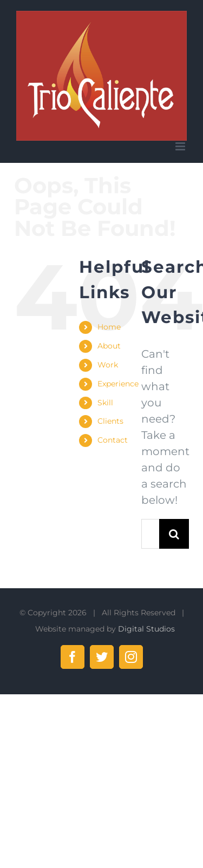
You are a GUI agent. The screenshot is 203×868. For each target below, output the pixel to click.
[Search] (174, 534)
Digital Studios (146, 629)
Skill (105, 403)
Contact (113, 440)
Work (108, 365)
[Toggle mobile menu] (181, 146)
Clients (110, 421)
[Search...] (150, 534)
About (109, 346)
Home (109, 327)
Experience (118, 384)
